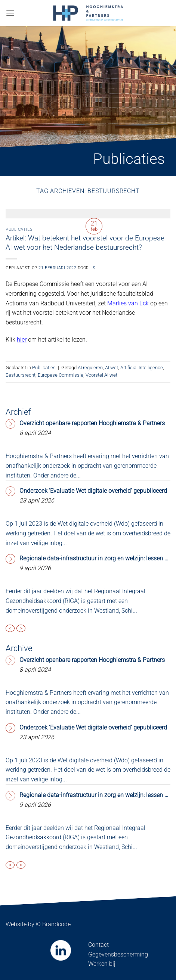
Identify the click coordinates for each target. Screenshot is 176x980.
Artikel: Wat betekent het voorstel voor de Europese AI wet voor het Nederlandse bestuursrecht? (85, 243)
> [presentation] (21, 628)
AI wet (112, 368)
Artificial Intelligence (142, 368)
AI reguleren (90, 368)
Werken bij (102, 964)
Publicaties (19, 229)
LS (93, 268)
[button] (10, 13)
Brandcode (56, 924)
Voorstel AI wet (101, 375)
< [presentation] (10, 628)
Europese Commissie (61, 375)
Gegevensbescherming (118, 954)
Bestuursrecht (21, 375)
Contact (98, 945)
